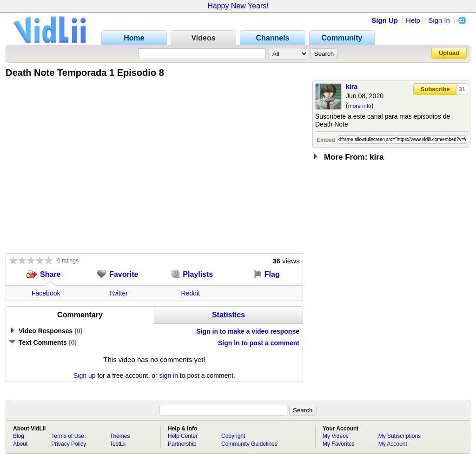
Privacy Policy (69, 444)
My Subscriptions (400, 436)
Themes (120, 436)
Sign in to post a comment (259, 343)
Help (413, 20)
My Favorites (339, 444)
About (20, 444)
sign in (169, 376)
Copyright (233, 436)
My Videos (336, 436)
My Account (393, 444)
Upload (449, 53)
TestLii (118, 444)
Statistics (228, 315)
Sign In (439, 20)
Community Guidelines (249, 444)
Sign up (84, 376)
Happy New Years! (238, 6)
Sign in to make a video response (248, 331)
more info (360, 106)
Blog (19, 436)
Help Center (183, 436)
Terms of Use (68, 436)
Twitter (118, 293)
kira (352, 87)
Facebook (46, 293)
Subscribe (435, 89)
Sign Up (385, 20)
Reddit (191, 293)
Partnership (182, 444)
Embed (326, 140)
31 (462, 89)
